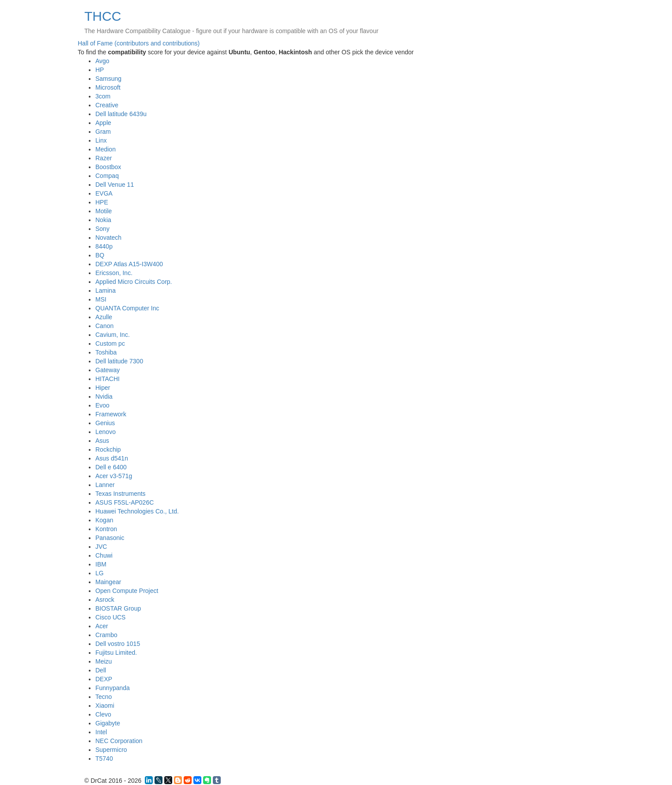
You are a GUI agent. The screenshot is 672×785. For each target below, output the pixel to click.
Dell (101, 670)
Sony (102, 229)
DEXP (104, 679)
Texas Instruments (121, 494)
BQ (100, 255)
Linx (101, 140)
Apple (103, 123)
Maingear (108, 582)
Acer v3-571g (114, 476)
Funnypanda (113, 688)
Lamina (106, 291)
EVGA (104, 193)
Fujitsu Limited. (116, 653)
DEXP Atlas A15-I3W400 (129, 264)
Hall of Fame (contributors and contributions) (139, 43)
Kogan (104, 520)
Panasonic (110, 538)
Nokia (103, 220)
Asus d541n (112, 458)
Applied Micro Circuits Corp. (134, 282)
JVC (101, 547)
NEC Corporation (119, 741)
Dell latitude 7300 (119, 361)
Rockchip (108, 449)
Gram (103, 132)
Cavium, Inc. (113, 335)
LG (100, 573)
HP (100, 70)
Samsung (108, 79)
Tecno (104, 697)
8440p (104, 246)
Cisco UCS (110, 617)
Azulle (104, 317)
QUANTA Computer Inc (127, 308)
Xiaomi (105, 706)
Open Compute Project (127, 591)
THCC (103, 16)
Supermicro (111, 750)
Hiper (103, 388)
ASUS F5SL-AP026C (125, 502)
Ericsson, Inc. (114, 273)
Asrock (105, 600)
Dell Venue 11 (115, 185)
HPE (102, 202)
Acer (102, 626)
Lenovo (106, 432)
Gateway (108, 370)
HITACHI (108, 379)
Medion (106, 149)
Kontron (106, 529)
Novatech (108, 238)
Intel (101, 732)
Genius (105, 423)
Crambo (106, 635)
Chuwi (104, 555)
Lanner (105, 485)
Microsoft (108, 87)
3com (103, 96)
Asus (102, 441)
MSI (101, 299)
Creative (107, 105)
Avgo (102, 61)
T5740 (104, 759)
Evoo (102, 405)
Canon (104, 326)
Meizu (104, 661)
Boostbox (108, 167)
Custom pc (110, 343)
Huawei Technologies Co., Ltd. (137, 511)
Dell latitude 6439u (121, 114)
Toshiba (106, 352)
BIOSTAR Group (118, 608)
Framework (111, 414)
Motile (104, 211)
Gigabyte (108, 723)
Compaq (107, 176)
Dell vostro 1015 (118, 644)
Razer (104, 158)
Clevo (103, 714)
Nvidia (104, 396)
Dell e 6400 (111, 467)
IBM (101, 564)
